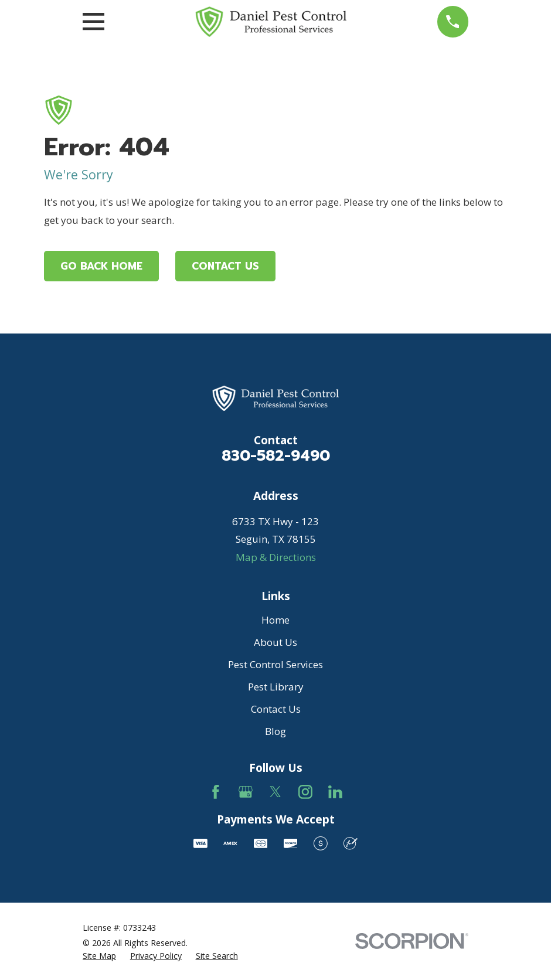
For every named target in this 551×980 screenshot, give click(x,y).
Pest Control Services (275, 664)
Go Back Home (101, 266)
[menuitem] (99, 956)
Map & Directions (276, 557)
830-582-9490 (276, 456)
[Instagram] (305, 792)
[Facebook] (216, 792)
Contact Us (225, 266)
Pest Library (276, 687)
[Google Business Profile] (246, 792)
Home (275, 620)
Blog (275, 731)
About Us (275, 642)
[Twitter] (275, 792)
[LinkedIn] (335, 792)
